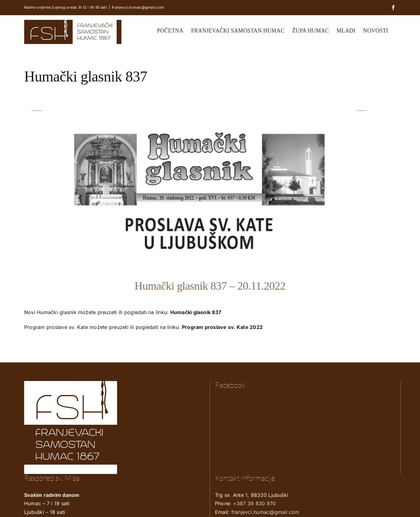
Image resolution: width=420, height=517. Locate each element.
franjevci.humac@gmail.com (138, 7)
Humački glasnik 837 (196, 312)
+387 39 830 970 (255, 503)
